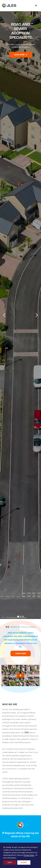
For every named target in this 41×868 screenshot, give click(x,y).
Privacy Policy (29, 855)
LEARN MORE (21, 654)
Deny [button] (10, 863)
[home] (9, 6)
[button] (36, 6)
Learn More (20, 55)
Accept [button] (24, 863)
